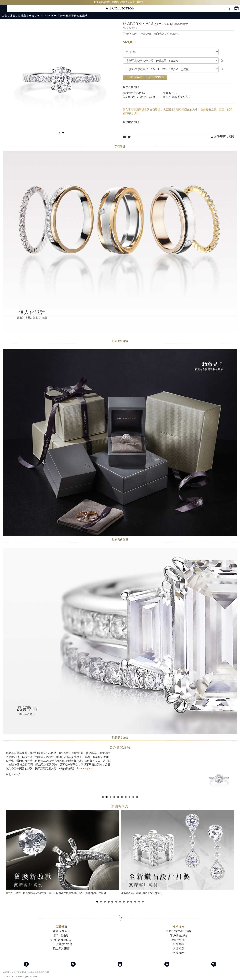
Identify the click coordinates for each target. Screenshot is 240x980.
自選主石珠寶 (26, 16)
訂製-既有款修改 (61, 940)
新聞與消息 (179, 940)
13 (143, 902)
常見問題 (179, 948)
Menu (4, 8)
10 (137, 797)
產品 (5, 16)
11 (135, 902)
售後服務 (179, 953)
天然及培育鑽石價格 (179, 931)
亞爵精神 (179, 944)
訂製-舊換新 (61, 935)
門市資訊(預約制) (61, 944)
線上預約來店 (156, 77)
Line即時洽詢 (134, 77)
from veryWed (85, 768)
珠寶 (13, 16)
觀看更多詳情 (120, 341)
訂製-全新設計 (62, 931)
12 (139, 902)
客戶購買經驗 (120, 747)
